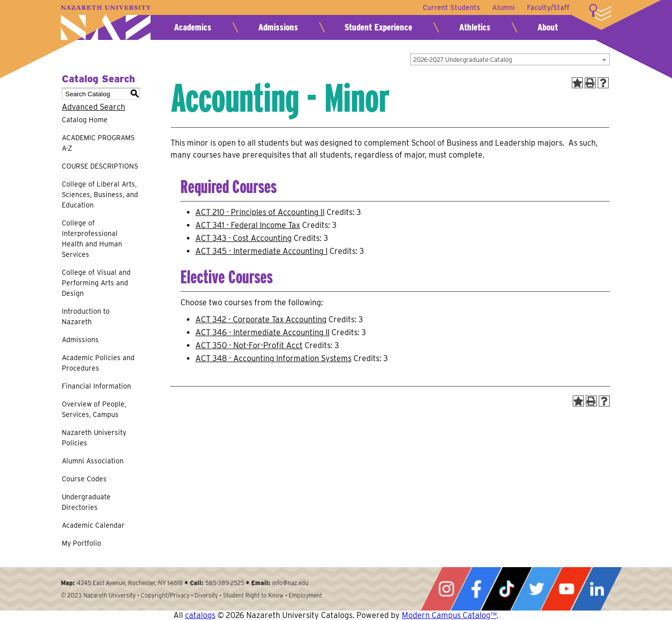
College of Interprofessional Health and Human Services (92, 239)
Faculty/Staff (548, 7)
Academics (193, 27)
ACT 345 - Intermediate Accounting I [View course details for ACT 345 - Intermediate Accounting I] (261, 251)
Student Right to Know (253, 595)
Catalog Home (85, 120)
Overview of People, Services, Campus (94, 409)
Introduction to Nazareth (86, 316)
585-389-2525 (225, 583)
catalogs (200, 615)
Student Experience (378, 27)
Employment (305, 595)
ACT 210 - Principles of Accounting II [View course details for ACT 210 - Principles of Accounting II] (260, 212)
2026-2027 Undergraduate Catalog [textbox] (463, 60)
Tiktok (506, 589)
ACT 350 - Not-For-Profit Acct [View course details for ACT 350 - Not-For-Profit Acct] (249, 345)
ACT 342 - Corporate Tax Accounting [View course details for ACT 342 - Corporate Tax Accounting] (261, 319)
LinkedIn (597, 589)
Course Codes (84, 479)
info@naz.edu (290, 583)
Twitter (536, 589)
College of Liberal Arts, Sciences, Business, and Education (100, 195)
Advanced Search (93, 107)
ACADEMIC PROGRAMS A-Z (98, 143)
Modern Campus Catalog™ (449, 615)
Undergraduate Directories (86, 502)
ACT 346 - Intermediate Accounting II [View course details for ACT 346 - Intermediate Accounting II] (262, 332)
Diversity (206, 595)
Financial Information (96, 386)
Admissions (278, 27)
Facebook (476, 589)
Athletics (475, 27)
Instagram (446, 589)
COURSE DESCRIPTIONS (100, 166)
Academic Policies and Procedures (98, 363)
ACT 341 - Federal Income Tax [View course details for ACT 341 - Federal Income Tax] (248, 225)
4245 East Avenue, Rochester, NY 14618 (130, 583)
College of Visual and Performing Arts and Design (96, 283)
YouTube (566, 589)
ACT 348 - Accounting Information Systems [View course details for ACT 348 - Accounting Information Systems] (273, 358)
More (600, 12)
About (548, 27)
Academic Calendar (93, 525)
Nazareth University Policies (94, 438)
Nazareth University (106, 23)
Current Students (451, 7)
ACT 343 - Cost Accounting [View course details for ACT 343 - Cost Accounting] (244, 238)
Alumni (504, 7)
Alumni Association (93, 461)
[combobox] (510, 59)
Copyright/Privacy (165, 595)
